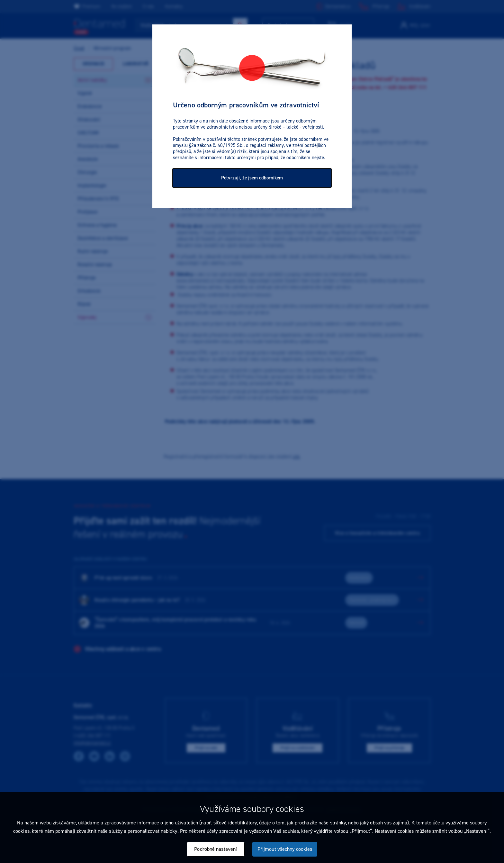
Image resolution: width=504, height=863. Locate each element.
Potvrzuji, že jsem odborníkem (252, 178)
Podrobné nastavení (216, 849)
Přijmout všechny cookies (285, 849)
